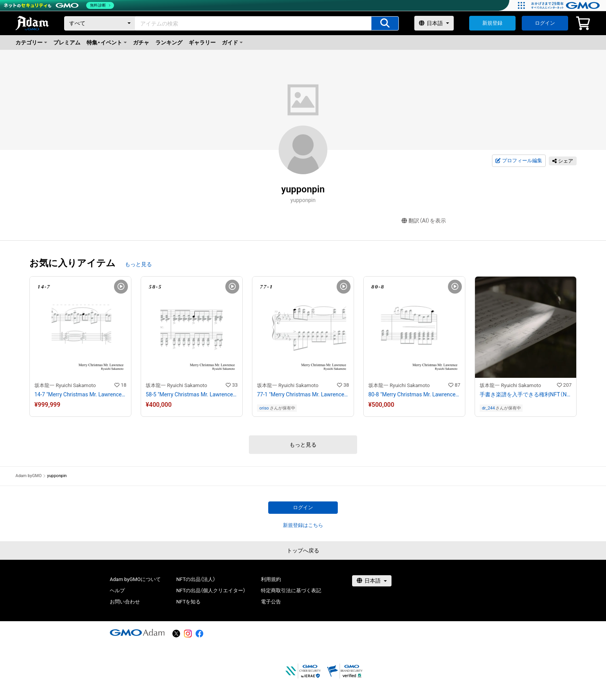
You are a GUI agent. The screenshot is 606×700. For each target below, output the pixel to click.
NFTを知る (188, 602)
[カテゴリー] (100, 23)
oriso (264, 408)
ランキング (169, 42)
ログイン (545, 23)
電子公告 (271, 602)
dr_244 (488, 408)
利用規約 (271, 579)
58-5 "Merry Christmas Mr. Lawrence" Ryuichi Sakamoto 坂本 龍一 (192, 394)
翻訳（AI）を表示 (424, 221)
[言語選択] (434, 23)
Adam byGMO (29, 476)
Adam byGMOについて (135, 579)
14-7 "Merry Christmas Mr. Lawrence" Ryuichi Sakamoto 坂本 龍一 (80, 394)
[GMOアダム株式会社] (137, 632)
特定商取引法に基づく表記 (291, 590)
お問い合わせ (125, 602)
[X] (176, 634)
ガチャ (141, 42)
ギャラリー (202, 42)
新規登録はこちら (303, 525)
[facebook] (199, 634)
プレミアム (67, 42)
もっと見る (138, 264)
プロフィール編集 (519, 161)
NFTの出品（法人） (196, 579)
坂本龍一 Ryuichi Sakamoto (65, 385)
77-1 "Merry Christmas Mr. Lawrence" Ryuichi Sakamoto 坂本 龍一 (303, 394)
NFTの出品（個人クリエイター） (211, 590)
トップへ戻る (303, 550)
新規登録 (492, 23)
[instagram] (188, 634)
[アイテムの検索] (385, 23)
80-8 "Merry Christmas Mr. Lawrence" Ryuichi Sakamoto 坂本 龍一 (414, 394)
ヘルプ (117, 590)
